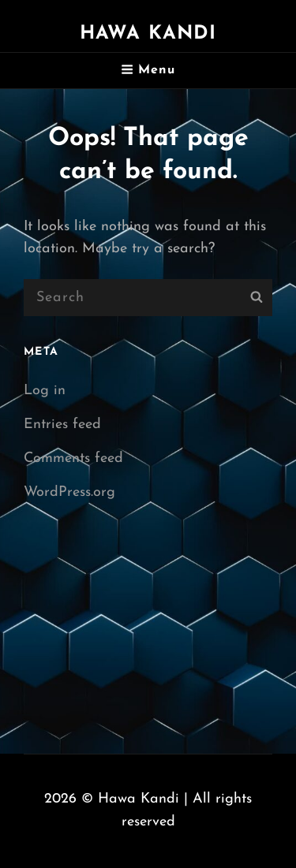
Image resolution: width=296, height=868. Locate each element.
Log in (45, 391)
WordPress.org (69, 492)
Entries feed (62, 425)
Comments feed (73, 458)
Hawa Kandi (148, 34)
